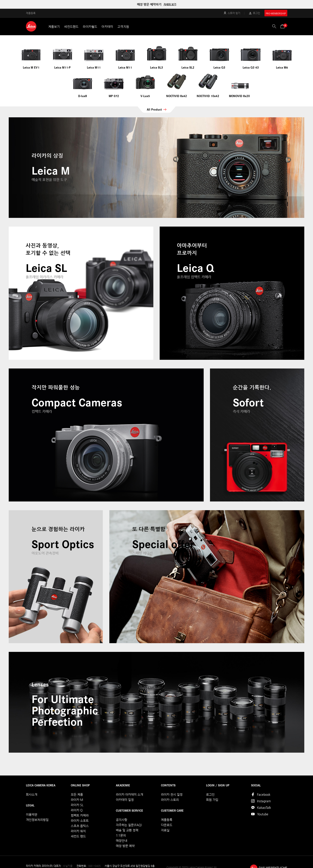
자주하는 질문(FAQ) (129, 825)
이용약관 (32, 814)
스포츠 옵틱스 (80, 826)
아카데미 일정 (125, 800)
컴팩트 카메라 (80, 815)
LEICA (31, 26)
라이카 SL (77, 805)
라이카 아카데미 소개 (129, 794)
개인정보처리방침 (37, 820)
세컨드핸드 (71, 27)
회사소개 (32, 794)
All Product (154, 109)
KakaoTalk (264, 807)
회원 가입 (212, 800)
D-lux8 (83, 96)
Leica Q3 (219, 67)
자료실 (165, 830)
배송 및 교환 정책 (127, 830)
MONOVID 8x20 (239, 96)
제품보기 (54, 27)
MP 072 (114, 96)
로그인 (256, 13)
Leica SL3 (156, 67)
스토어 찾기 (234, 13)
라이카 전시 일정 (172, 794)
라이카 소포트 (80, 821)
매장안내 (122, 841)
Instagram (264, 801)
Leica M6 (282, 67)
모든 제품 (77, 794)
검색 (274, 26)
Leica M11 (94, 67)
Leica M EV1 (31, 67)
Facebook (264, 794)
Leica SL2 (188, 67)
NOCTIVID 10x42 (208, 96)
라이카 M (77, 800)
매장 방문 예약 (125, 846)
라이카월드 (90, 27)
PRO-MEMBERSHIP (276, 13)
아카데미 (107, 27)
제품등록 (31, 13)
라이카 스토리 (170, 800)
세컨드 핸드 (78, 836)
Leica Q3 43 (251, 67)
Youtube (263, 814)
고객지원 (123, 27)
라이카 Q (77, 810)
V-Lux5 (145, 96)
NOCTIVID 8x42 (177, 96)
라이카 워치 (78, 831)
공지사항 (122, 820)
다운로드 (167, 825)
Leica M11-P (62, 67)
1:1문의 (121, 835)
